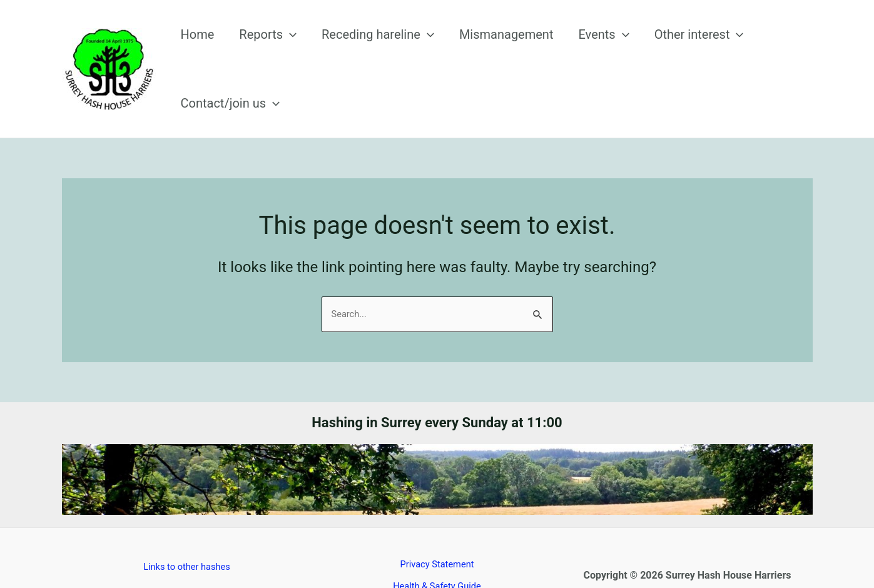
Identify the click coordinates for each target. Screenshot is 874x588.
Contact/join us (757, 51)
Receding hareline (367, 51)
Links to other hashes (186, 532)
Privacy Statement (437, 530)
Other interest (650, 51)
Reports (269, 51)
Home (211, 51)
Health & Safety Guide (437, 552)
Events (567, 51)
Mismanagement (482, 51)
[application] (291, 51)
